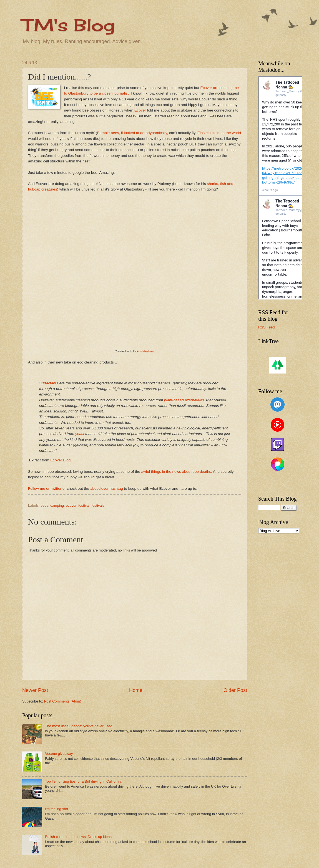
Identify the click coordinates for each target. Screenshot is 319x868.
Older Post (235, 690)
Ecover (140, 110)
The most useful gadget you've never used (79, 726)
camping (57, 505)
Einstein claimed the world (219, 133)
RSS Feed (266, 327)
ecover (71, 505)
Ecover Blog (60, 460)
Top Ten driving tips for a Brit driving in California (83, 781)
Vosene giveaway (59, 754)
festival (84, 505)
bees (44, 505)
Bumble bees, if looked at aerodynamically (132, 133)
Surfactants (49, 383)
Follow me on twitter (45, 489)
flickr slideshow (143, 351)
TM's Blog (68, 25)
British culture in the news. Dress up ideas (78, 837)
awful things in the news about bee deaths (176, 472)
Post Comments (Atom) (63, 701)
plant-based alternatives (184, 400)
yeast (80, 434)
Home (136, 690)
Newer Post (35, 690)
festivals (98, 505)
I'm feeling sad (56, 809)
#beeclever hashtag (107, 489)
